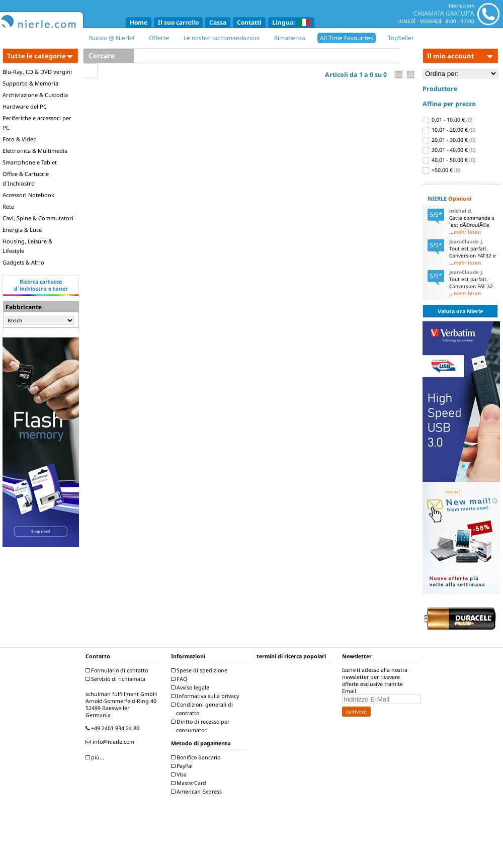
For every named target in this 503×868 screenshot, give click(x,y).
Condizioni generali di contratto (203, 709)
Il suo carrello (178, 22)
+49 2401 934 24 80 (114, 728)
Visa (180, 774)
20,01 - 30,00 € (449, 140)
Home (139, 22)
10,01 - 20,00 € (449, 130)
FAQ (180, 679)
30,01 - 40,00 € (449, 150)
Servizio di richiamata (117, 679)
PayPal (183, 766)
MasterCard (190, 783)
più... (96, 757)
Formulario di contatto (118, 670)
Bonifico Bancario (197, 757)
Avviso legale (191, 687)
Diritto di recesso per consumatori (201, 726)
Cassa (218, 22)
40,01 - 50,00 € (449, 160)
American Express (198, 792)
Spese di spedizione (200, 670)
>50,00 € (441, 170)
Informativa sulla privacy (206, 696)
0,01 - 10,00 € (447, 120)
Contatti (249, 22)
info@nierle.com (111, 742)
